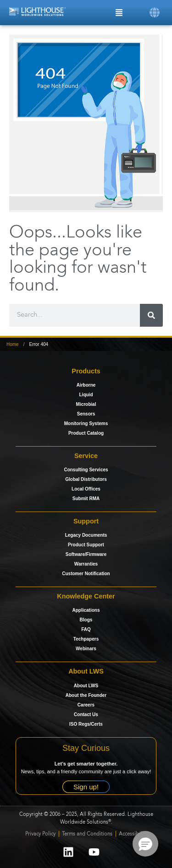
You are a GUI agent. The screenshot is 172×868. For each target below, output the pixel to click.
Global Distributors (86, 479)
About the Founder (86, 695)
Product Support (86, 545)
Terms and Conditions (88, 834)
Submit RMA (86, 499)
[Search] (151, 315)
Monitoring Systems (86, 423)
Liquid (86, 395)
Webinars (86, 649)
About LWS (86, 686)
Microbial (86, 404)
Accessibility (133, 834)
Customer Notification (86, 574)
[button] (155, 12)
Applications (86, 610)
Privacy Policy (40, 834)
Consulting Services (86, 470)
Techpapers (86, 639)
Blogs (86, 620)
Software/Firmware (86, 554)
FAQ (86, 629)
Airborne (86, 385)
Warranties (86, 564)
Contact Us (86, 714)
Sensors (86, 414)
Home (13, 344)
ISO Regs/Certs (86, 724)
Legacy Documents (86, 535)
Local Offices (86, 489)
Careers (86, 705)
